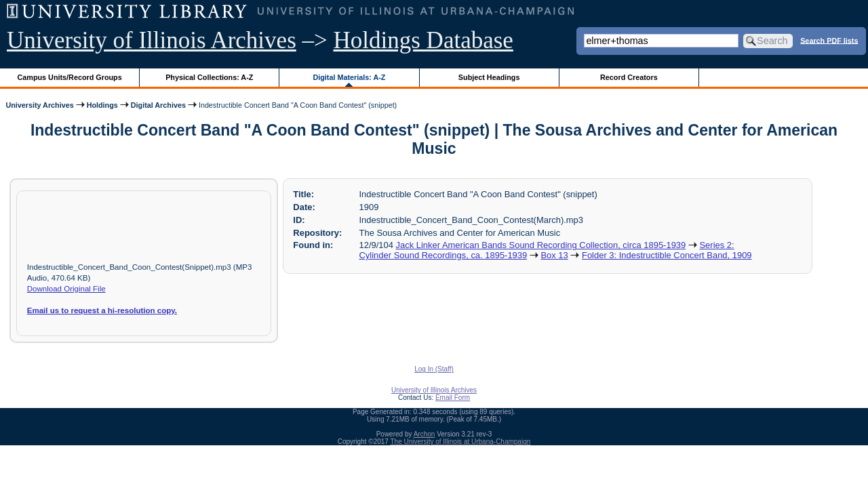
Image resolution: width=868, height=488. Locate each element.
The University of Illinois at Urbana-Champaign (461, 442)
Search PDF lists (829, 40)
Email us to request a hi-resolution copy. (102, 310)
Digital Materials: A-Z (349, 77)
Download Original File (66, 289)
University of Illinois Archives (152, 40)
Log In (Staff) (434, 369)
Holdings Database (423, 40)
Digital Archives (158, 105)
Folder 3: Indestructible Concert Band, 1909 (667, 255)
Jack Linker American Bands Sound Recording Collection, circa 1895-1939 (541, 245)
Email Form (453, 398)
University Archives (39, 105)
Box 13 (554, 255)
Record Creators (629, 77)
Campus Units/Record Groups (70, 77)
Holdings (102, 105)
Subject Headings (489, 77)
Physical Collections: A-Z (209, 77)
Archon (425, 434)
